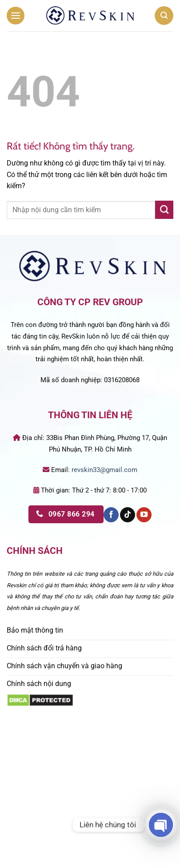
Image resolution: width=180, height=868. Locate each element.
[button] (16, 15)
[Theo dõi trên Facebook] (111, 515)
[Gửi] (164, 210)
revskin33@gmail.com (104, 470)
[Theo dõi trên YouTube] (144, 515)
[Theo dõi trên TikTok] (128, 515)
